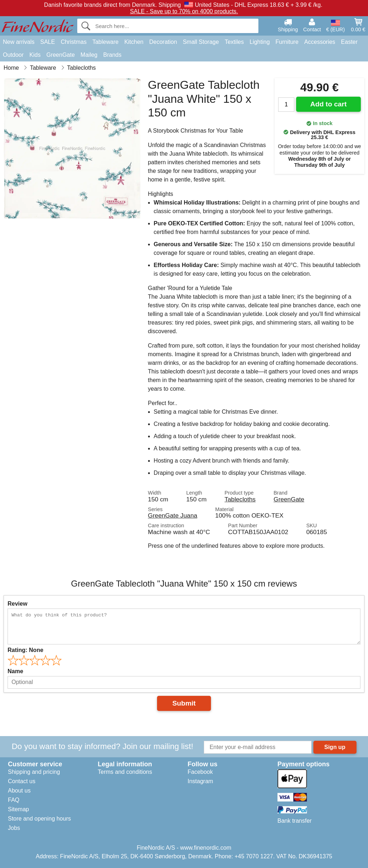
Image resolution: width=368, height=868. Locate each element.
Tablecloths (240, 499)
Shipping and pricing (34, 772)
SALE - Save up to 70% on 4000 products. (184, 11)
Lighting (260, 42)
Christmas (74, 42)
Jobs (14, 828)
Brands (112, 55)
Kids (35, 55)
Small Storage (201, 42)
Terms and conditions (125, 772)
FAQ (14, 800)
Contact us (22, 781)
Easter (349, 42)
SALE (48, 42)
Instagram (200, 781)
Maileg (89, 55)
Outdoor (13, 55)
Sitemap (19, 809)
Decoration (163, 42)
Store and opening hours (39, 819)
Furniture (287, 42)
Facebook (200, 772)
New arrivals (19, 42)
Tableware (105, 42)
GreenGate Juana (173, 515)
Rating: (26, 650)
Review (17, 604)
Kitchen (134, 42)
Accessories (320, 42)
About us (19, 791)
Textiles (234, 42)
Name (15, 671)
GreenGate (61, 55)
